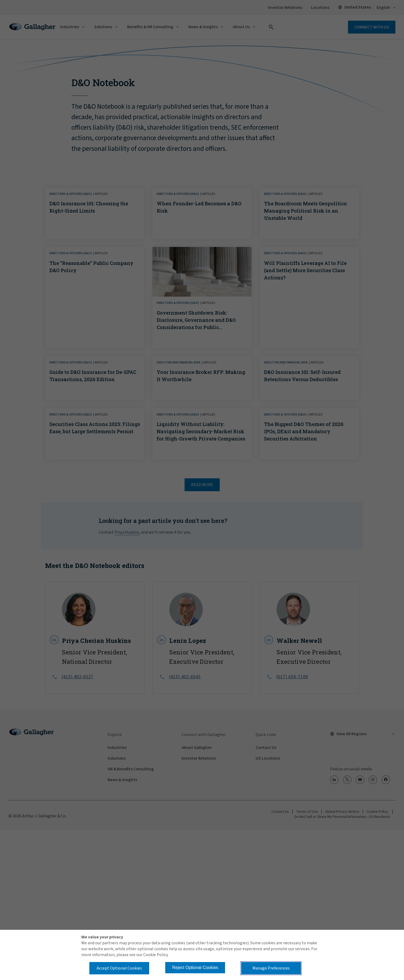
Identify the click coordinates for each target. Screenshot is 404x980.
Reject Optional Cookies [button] (195, 968)
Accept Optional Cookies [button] (119, 968)
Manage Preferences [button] (271, 968)
